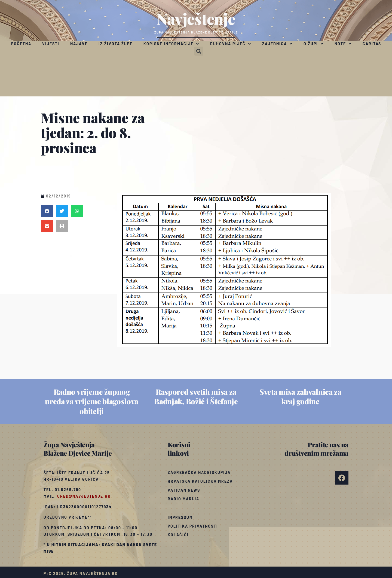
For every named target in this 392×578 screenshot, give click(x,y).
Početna (21, 44)
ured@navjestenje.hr (84, 496)
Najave (79, 44)
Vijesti (51, 44)
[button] (199, 51)
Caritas (372, 44)
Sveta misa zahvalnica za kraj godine (300, 396)
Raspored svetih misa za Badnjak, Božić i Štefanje (196, 396)
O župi (314, 44)
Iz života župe (116, 44)
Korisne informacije (171, 44)
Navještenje (196, 19)
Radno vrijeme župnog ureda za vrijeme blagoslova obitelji (92, 401)
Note (343, 44)
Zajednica (277, 44)
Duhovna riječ (231, 44)
